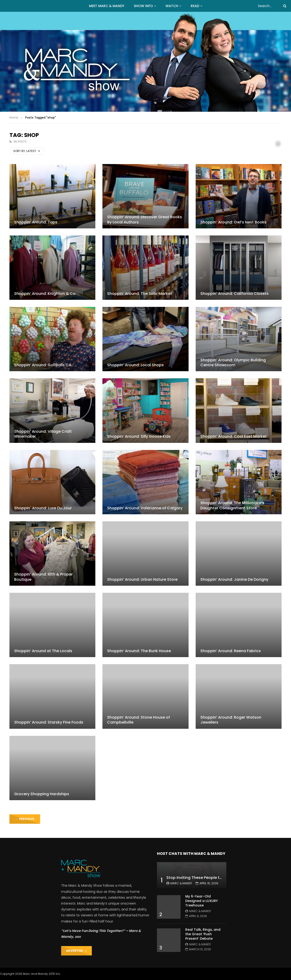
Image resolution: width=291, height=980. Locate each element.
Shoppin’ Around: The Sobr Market (140, 294)
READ (195, 6)
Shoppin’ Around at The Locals (43, 651)
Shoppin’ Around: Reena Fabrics (231, 651)
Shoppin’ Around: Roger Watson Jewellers (231, 720)
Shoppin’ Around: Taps (36, 222)
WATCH (172, 6)
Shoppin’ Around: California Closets (234, 294)
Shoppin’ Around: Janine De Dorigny (234, 579)
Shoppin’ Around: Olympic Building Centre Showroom (233, 363)
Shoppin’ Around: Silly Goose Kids (139, 436)
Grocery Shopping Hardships (42, 794)
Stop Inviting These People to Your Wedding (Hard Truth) (221, 878)
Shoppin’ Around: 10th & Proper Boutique (43, 577)
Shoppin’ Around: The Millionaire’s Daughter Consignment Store (232, 505)
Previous (25, 819)
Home (14, 117)
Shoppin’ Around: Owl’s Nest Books (233, 222)
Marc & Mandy (181, 883)
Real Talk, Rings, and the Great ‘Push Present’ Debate (203, 934)
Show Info (143, 6)
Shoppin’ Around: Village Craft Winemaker (43, 434)
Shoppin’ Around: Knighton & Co (45, 294)
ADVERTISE (76, 951)
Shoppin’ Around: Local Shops (135, 365)
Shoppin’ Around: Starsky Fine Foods (49, 722)
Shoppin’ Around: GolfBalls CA (43, 365)
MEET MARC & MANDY (107, 6)
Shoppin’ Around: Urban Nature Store (142, 579)
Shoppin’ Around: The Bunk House (139, 651)
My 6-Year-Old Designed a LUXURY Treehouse (202, 901)
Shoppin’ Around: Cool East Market (234, 436)
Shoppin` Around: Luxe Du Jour (43, 508)
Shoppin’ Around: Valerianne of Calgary (145, 508)
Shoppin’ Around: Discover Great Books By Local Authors (145, 220)
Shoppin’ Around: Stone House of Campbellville (139, 720)
